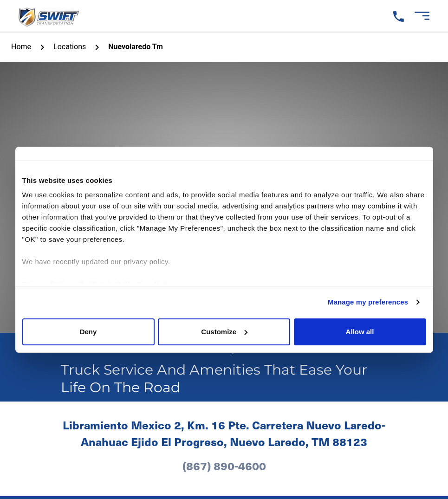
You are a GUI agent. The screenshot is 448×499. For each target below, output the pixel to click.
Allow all (360, 332)
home (21, 47)
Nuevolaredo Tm (136, 47)
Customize (224, 332)
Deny (88, 332)
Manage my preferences (368, 302)
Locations (70, 47)
